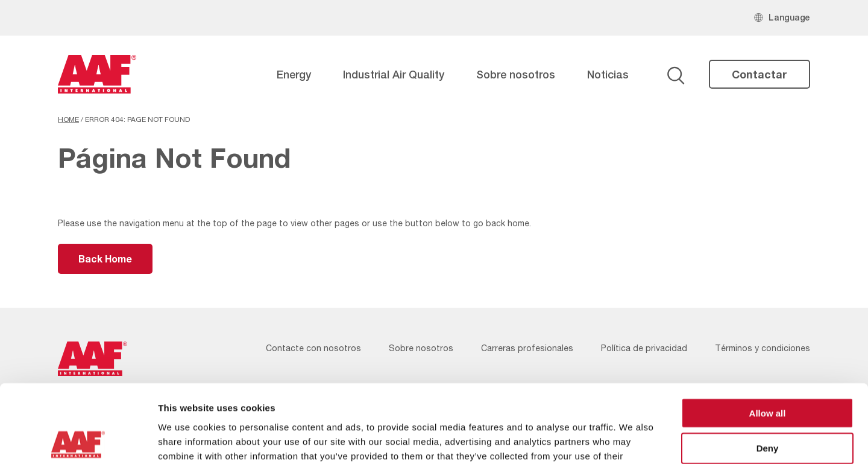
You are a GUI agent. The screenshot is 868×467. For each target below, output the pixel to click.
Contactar (759, 74)
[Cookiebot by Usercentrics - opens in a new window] (78, 443)
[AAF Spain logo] (97, 74)
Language (789, 17)
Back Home (105, 259)
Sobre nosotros (516, 74)
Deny (768, 373)
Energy (294, 74)
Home (68, 119)
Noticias (608, 74)
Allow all (768, 337)
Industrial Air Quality (394, 74)
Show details (633, 443)
